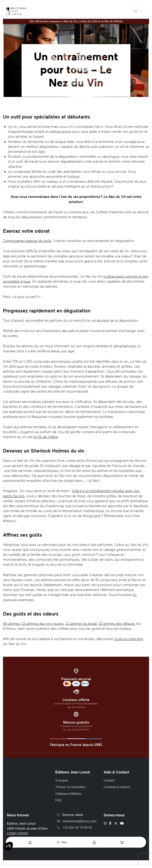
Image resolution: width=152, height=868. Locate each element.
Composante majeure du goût (27, 241)
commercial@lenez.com (79, 821)
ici (135, 595)
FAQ (58, 800)
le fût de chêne (46, 437)
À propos (62, 780)
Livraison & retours (117, 787)
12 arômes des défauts (116, 624)
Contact (109, 780)
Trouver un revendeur (70, 787)
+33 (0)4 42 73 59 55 (77, 828)
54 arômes (11, 624)
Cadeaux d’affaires (68, 794)
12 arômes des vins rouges (43, 624)
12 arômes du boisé (81, 624)
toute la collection (129, 639)
